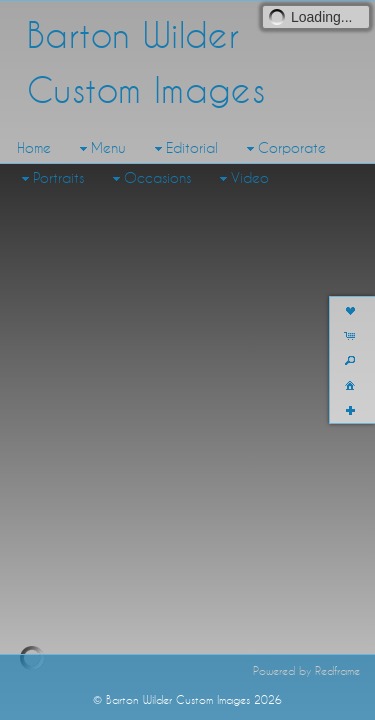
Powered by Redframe (306, 701)
